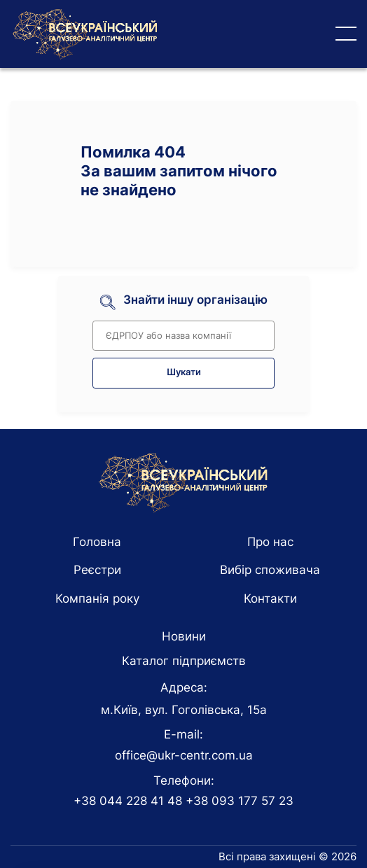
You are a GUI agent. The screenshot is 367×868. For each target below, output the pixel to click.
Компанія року (97, 598)
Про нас (270, 542)
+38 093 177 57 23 (240, 801)
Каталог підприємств (184, 661)
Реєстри (97, 570)
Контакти (270, 598)
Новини (184, 636)
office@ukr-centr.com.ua (184, 755)
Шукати (184, 372)
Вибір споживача (270, 570)
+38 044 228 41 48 (128, 801)
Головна (97, 542)
